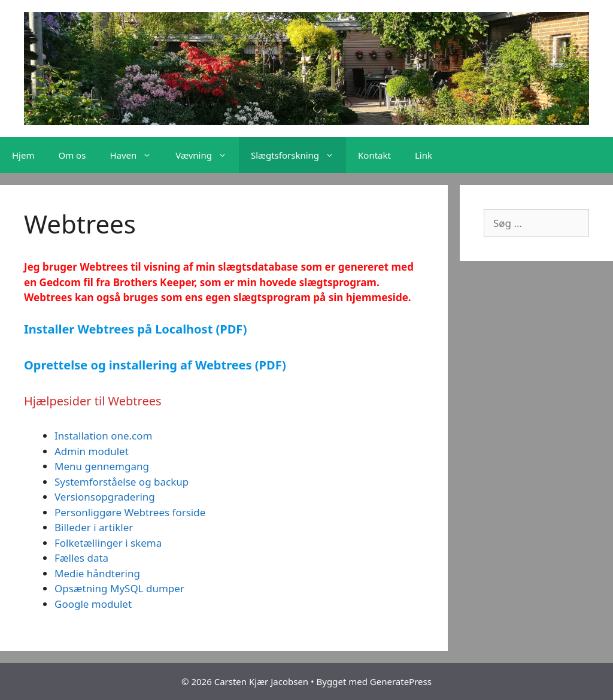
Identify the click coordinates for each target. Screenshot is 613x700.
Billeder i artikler (94, 527)
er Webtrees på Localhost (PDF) (154, 329)
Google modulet (93, 604)
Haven (136, 155)
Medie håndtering (97, 573)
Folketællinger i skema (108, 543)
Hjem (23, 155)
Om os (72, 155)
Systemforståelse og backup (122, 482)
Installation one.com (103, 436)
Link (424, 155)
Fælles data (81, 558)
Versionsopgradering (105, 497)
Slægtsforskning (298, 155)
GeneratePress (401, 681)
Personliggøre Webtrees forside (130, 512)
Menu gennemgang (102, 466)
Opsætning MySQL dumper (119, 588)
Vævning (207, 155)
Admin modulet (92, 451)
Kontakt (374, 155)
